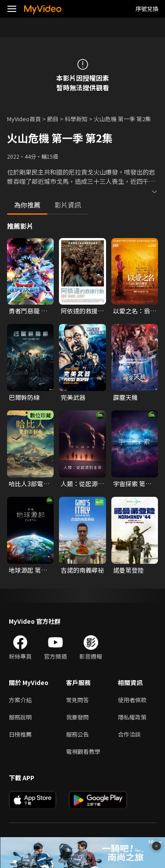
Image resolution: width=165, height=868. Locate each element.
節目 (53, 119)
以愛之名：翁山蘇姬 (135, 311)
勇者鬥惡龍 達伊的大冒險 (28, 311)
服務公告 (77, 734)
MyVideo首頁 (24, 119)
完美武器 (73, 397)
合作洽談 (129, 734)
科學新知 (76, 119)
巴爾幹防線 (24, 397)
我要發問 (77, 717)
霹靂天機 (125, 397)
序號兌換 (147, 9)
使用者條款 (132, 700)
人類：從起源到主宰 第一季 (82, 484)
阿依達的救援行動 (82, 311)
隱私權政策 (132, 717)
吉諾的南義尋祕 (82, 570)
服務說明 (20, 717)
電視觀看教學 (83, 751)
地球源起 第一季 (28, 570)
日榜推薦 (20, 734)
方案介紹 (20, 700)
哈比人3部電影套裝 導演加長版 (29, 484)
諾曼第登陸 (128, 570)
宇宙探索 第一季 (132, 484)
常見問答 (77, 700)
